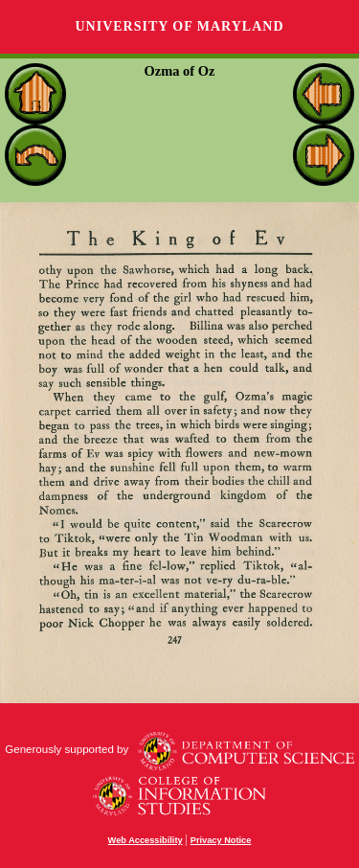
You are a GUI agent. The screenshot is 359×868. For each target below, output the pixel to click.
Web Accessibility (146, 840)
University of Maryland (179, 26)
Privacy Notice (221, 840)
